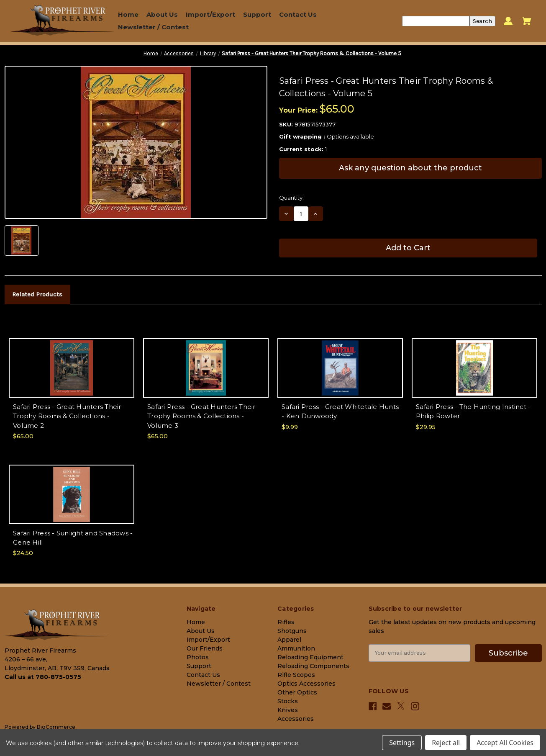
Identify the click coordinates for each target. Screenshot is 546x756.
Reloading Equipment (310, 657)
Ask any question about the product (410, 168)
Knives (288, 710)
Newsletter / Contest (153, 27)
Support (257, 14)
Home (128, 14)
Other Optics (297, 692)
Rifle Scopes (296, 675)
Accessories (296, 719)
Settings (402, 743)
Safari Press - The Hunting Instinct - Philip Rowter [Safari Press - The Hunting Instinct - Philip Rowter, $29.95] (473, 411)
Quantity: (291, 198)
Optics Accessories (306, 684)
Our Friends (205, 648)
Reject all (446, 743)
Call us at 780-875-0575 (43, 677)
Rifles (286, 622)
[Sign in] (508, 21)
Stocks (288, 701)
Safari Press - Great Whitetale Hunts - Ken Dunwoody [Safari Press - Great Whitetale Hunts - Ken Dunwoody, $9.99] (340, 411)
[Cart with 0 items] (527, 21)
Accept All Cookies (505, 743)
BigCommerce (56, 727)
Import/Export (210, 14)
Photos (198, 657)
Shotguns (292, 631)
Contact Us (298, 14)
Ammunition (296, 648)
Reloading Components (313, 666)
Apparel (289, 640)
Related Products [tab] (37, 294)
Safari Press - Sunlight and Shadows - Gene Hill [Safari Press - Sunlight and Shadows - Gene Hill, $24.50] (73, 538)
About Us (162, 14)
